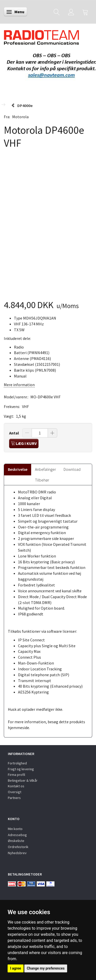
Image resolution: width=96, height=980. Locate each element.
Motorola (20, 117)
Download (72, 469)
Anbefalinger (45, 469)
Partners (14, 798)
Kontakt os (16, 786)
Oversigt (15, 792)
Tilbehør (42, 480)
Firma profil (16, 775)
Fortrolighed (17, 763)
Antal (14, 433)
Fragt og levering (21, 769)
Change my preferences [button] (46, 968)
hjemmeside (18, 728)
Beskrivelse (18, 469)
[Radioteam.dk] (41, 36)
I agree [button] (16, 968)
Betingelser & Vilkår (23, 780)
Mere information (19, 385)
